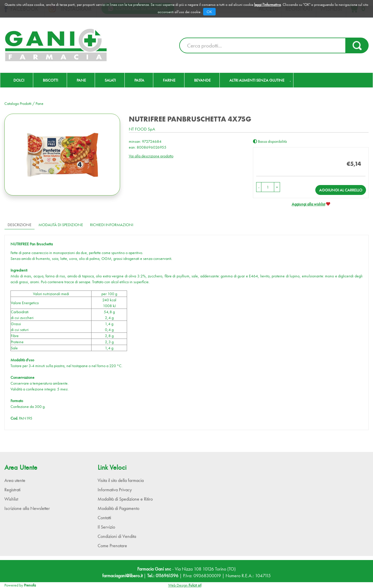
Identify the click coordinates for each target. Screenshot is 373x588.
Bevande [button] (202, 80)
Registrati (12, 490)
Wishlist (11, 499)
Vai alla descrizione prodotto (151, 156)
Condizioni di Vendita (117, 536)
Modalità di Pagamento (118, 508)
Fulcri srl (195, 585)
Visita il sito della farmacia (121, 480)
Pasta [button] (139, 80)
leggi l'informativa (268, 5)
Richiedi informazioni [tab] (112, 225)
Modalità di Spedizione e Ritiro (125, 499)
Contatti (104, 518)
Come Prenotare (112, 546)
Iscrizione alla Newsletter (27, 508)
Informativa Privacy (115, 490)
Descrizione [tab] (20, 225)
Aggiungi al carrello (341, 190)
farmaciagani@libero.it (122, 576)
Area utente (15, 480)
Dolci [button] (19, 80)
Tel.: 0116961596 (163, 576)
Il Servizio (106, 527)
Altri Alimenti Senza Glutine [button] (257, 80)
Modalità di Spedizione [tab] (61, 225)
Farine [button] (169, 80)
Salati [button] (110, 80)
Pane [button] (81, 80)
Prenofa (30, 585)
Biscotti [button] (50, 80)
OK (209, 12)
